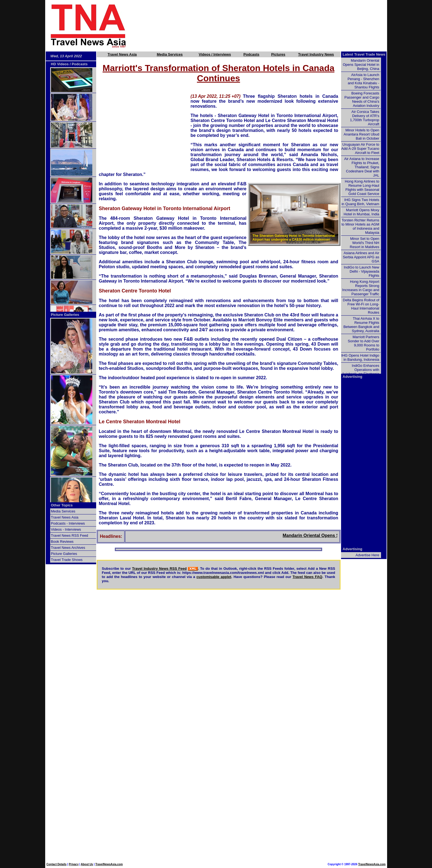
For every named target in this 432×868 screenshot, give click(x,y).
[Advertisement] (266, 26)
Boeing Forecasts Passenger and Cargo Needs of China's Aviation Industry (362, 99)
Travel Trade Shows (67, 560)
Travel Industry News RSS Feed (159, 569)
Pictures (278, 54)
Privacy (74, 864)
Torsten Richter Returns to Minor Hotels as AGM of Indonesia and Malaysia (360, 226)
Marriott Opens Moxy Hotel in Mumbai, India (361, 212)
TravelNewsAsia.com (109, 864)
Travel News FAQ (307, 577)
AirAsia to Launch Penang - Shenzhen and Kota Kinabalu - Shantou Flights (364, 81)
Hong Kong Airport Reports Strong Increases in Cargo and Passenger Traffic (361, 288)
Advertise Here (368, 555)
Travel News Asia (122, 54)
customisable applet (214, 577)
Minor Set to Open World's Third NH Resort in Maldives (365, 243)
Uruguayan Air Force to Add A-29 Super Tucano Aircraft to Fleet (360, 149)
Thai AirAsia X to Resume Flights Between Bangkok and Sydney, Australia (361, 325)
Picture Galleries (65, 315)
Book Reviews (62, 542)
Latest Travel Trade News (364, 54)
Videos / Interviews (215, 54)
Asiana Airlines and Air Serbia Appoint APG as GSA (361, 257)
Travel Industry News (316, 54)
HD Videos (60, 64)
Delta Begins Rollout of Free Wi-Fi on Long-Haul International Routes (361, 306)
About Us (87, 864)
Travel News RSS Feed (70, 535)
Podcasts (252, 54)
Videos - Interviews (66, 529)
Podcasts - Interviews (68, 523)
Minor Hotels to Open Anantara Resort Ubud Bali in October (361, 134)
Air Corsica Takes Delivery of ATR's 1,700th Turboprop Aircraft (364, 118)
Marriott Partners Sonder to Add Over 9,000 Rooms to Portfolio (363, 343)
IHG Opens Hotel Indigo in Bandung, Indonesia (360, 357)
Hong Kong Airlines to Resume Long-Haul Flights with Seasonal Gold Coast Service (362, 188)
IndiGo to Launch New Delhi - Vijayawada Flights (362, 271)
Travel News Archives (68, 548)
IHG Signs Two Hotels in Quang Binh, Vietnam (360, 202)
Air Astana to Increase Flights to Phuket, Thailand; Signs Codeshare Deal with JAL (362, 167)
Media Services (170, 54)
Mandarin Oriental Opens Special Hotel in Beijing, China (361, 65)
